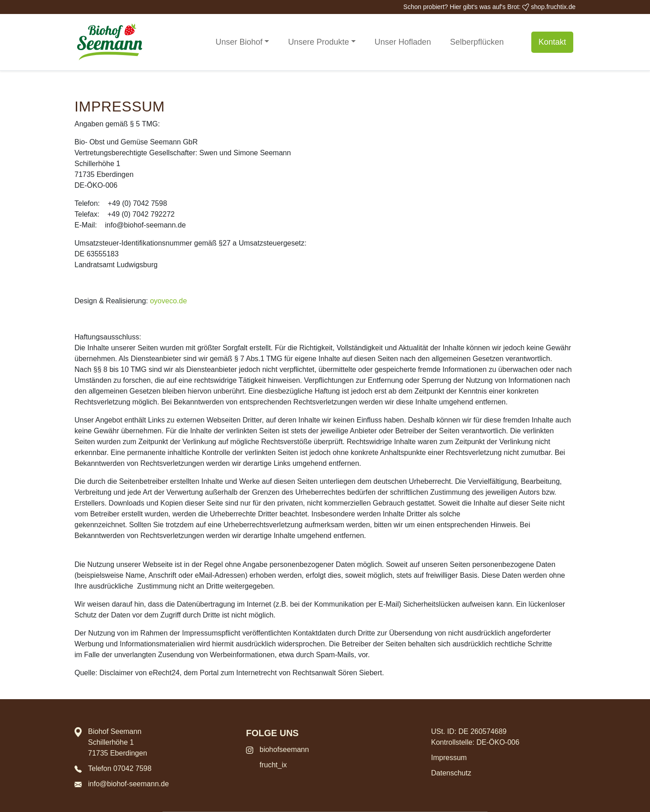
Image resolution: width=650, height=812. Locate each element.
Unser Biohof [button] (239, 42)
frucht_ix (273, 765)
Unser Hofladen (403, 42)
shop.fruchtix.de (549, 7)
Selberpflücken (477, 42)
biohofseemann (284, 749)
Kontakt (552, 42)
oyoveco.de (168, 301)
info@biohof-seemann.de (128, 784)
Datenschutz (451, 773)
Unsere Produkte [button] (318, 42)
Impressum (449, 758)
